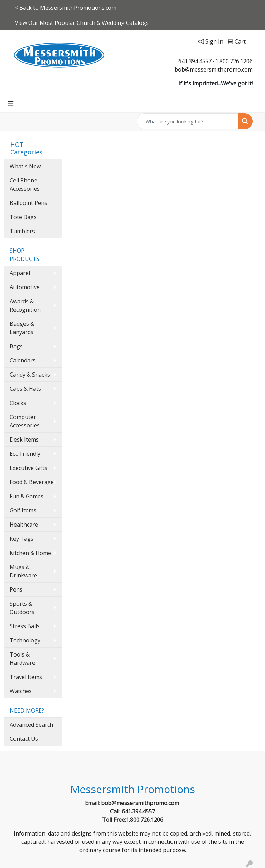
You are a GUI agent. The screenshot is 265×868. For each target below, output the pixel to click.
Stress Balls (25, 626)
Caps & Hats (25, 389)
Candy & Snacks (30, 375)
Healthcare (24, 525)
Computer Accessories (25, 421)
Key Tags (22, 539)
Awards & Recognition (25, 305)
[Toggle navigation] (11, 104)
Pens (16, 589)
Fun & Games (27, 496)
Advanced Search (31, 725)
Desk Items (24, 440)
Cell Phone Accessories (25, 185)
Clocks (18, 403)
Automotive (25, 287)
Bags (16, 346)
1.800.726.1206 (234, 61)
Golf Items (23, 510)
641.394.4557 (195, 61)
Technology (25, 640)
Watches (21, 691)
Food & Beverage (32, 482)
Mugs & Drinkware (23, 571)
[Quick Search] (187, 121)
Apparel (20, 273)
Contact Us (24, 739)
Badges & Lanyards (22, 328)
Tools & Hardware (22, 659)
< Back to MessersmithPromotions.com (66, 8)
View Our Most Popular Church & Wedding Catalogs (82, 23)
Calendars (23, 360)
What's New (25, 166)
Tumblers (22, 231)
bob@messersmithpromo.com (214, 69)
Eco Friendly (25, 454)
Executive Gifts (28, 468)
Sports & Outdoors (22, 608)
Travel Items (26, 677)
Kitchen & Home (30, 553)
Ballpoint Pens (28, 203)
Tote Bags (23, 217)
